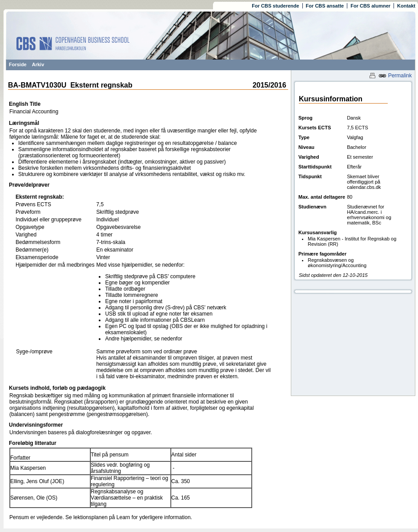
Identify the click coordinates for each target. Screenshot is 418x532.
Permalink (395, 76)
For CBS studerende (275, 6)
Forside (18, 64)
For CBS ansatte (325, 6)
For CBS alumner (370, 6)
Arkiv (38, 64)
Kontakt (406, 6)
